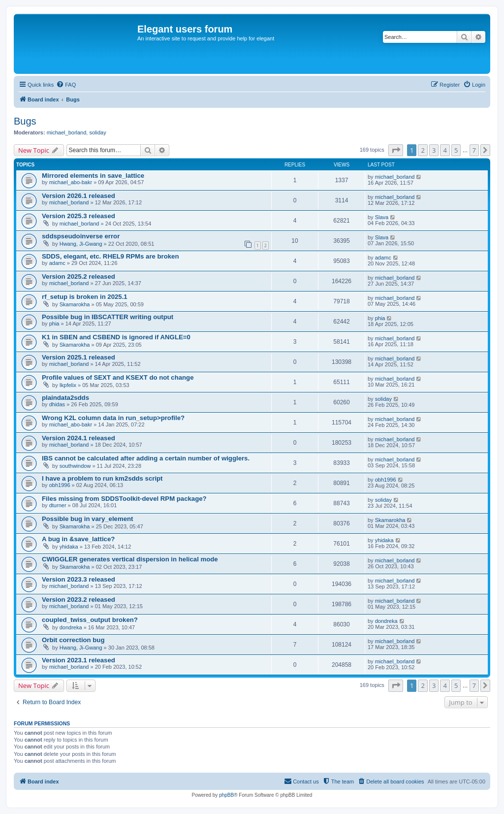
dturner (58, 505)
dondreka (71, 627)
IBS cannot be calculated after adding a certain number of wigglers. (146, 458)
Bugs (25, 121)
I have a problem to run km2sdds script (102, 478)
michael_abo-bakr (71, 182)
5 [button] (456, 150)
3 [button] (434, 150)
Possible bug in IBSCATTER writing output (108, 317)
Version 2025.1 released (79, 357)
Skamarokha (75, 304)
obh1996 (60, 485)
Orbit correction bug (73, 640)
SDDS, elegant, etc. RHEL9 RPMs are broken (110, 256)
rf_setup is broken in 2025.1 (85, 297)
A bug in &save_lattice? (78, 539)
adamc (57, 263)
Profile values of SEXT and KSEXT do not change (118, 377)
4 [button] (445, 150)
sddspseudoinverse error (81, 236)
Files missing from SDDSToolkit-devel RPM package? (124, 499)
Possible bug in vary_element (87, 519)
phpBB (226, 795)
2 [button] (423, 150)
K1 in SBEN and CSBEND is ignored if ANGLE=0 (116, 337)
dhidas (57, 404)
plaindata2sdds (65, 398)
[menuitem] (66, 85)
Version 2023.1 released (79, 660)
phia (54, 324)
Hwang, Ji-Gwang (81, 244)
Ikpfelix (68, 385)
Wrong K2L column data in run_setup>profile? (113, 418)
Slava (382, 217)
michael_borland (67, 132)
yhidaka (69, 547)
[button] (396, 150)
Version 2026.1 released (79, 196)
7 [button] (474, 150)
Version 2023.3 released (79, 579)
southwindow (75, 466)
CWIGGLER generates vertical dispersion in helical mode (130, 559)
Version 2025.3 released (79, 216)
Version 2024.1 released (79, 438)
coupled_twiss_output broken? (90, 620)
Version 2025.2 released (79, 277)
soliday (97, 132)
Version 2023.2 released (79, 600)
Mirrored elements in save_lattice (93, 176)
